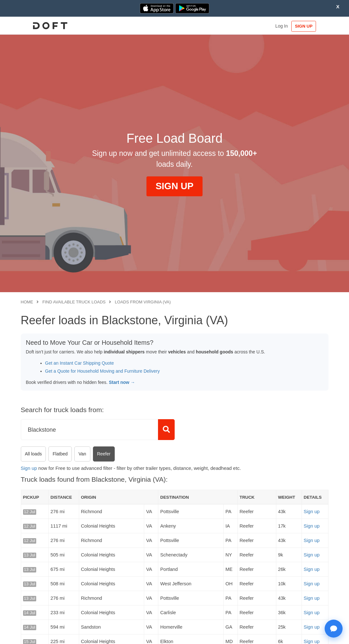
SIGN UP (308, 26)
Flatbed (60, 454)
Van (82, 454)
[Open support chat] (334, 629)
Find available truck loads (74, 302)
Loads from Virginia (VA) (143, 302)
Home (27, 302)
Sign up (29, 468)
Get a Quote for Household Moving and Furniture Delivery (103, 371)
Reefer (104, 454)
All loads (33, 454)
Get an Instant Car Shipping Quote (80, 363)
